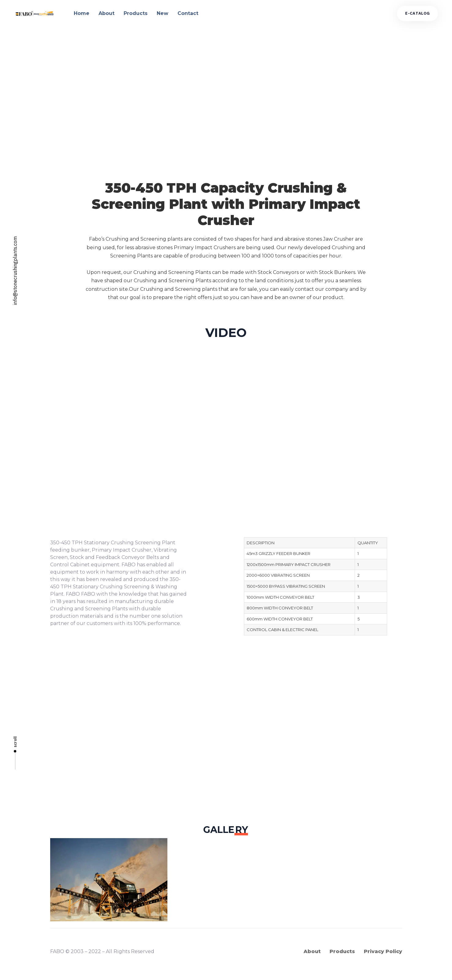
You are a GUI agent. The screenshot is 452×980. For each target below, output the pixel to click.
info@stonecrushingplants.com (15, 271)
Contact (188, 13)
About (106, 13)
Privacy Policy (383, 951)
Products (136, 13)
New (162, 13)
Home (82, 13)
